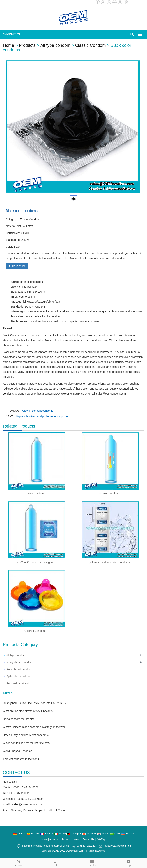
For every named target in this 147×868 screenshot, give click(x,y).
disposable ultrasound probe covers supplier (42, 416)
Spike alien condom (18, 676)
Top (129, 863)
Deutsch (20, 834)
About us (54, 839)
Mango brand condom (19, 662)
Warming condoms (109, 494)
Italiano (60, 834)
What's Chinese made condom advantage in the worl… (36, 727)
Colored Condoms (35, 631)
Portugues (74, 834)
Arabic (115, 834)
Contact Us (88, 839)
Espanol (33, 834)
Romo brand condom (19, 669)
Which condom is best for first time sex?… (28, 743)
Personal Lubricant (18, 683)
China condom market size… (20, 719)
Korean (103, 834)
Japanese (90, 834)
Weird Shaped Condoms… (19, 751)
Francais (47, 834)
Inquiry (92, 863)
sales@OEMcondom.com (27, 804)
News (77, 839)
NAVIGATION (12, 34)
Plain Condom (35, 494)
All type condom (55, 45)
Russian (128, 834)
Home (9, 45)
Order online (17, 266)
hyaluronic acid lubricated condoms (109, 562)
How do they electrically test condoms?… (27, 735)
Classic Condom (90, 45)
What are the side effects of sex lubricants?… (30, 711)
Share (18, 863)
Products (27, 45)
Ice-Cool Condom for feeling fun (35, 562)
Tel (55, 863)
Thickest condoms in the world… (22, 759)
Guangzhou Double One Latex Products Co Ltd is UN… (36, 703)
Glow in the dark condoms (38, 411)
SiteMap (101, 839)
